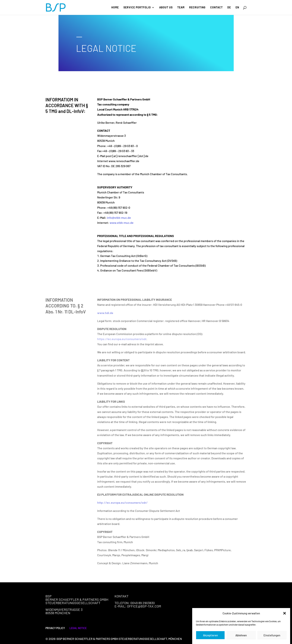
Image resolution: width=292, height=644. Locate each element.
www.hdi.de (105, 313)
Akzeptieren (210, 639)
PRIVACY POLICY (55, 628)
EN (237, 8)
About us (166, 8)
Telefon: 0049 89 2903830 (135, 603)
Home (115, 8)
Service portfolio (137, 8)
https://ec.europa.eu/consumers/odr (122, 339)
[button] (285, 618)
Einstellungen (272, 639)
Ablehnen (241, 639)
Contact (216, 8)
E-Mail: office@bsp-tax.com (138, 606)
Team (181, 8)
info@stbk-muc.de (119, 218)
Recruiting (197, 8)
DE (229, 8)
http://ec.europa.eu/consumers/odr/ (122, 502)
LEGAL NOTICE (78, 628)
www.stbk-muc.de (122, 223)
